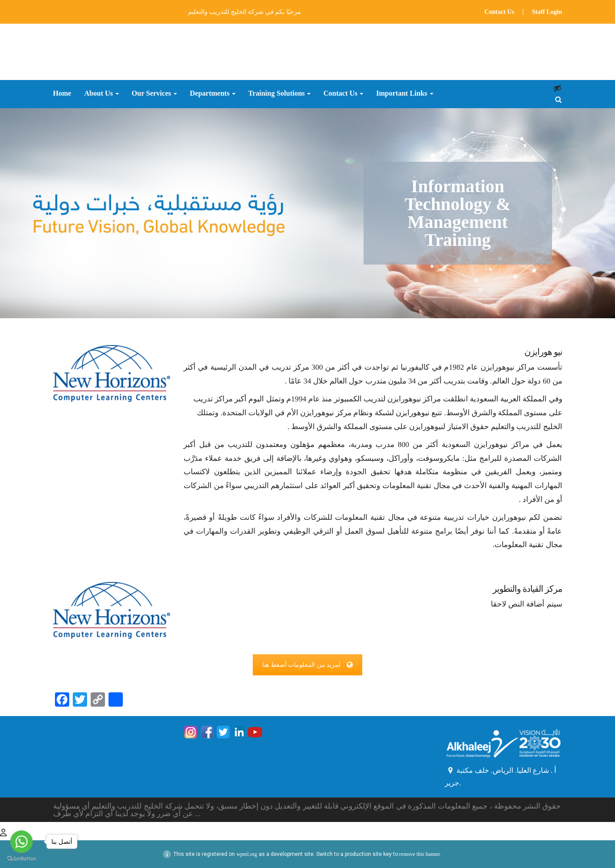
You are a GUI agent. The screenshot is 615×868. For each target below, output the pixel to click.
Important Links (402, 93)
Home (62, 93)
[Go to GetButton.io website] (21, 859)
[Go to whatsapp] (21, 842)
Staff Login (547, 12)
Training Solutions (276, 93)
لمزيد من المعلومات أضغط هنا (307, 665)
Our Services (151, 93)
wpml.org (247, 854)
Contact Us (500, 12)
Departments (210, 93)
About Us (98, 93)
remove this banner (420, 854)
